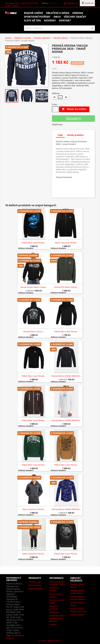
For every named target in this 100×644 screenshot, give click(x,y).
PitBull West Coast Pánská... (34, 243)
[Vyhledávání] (59, 28)
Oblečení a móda (58, 13)
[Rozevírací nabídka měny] (53, 3)
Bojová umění (33, 13)
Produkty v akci (35, 582)
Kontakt (53, 624)
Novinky (50, 20)
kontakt (65, 20)
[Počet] (55, 109)
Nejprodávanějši (36, 588)
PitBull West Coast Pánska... (66, 465)
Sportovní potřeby (37, 17)
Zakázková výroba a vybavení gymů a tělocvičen (58, 618)
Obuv (57, 17)
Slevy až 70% (32, 20)
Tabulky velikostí (77, 615)
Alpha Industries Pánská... (66, 243)
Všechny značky (75, 17)
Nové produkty (35, 585)
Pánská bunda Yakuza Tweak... (34, 287)
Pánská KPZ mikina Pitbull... (66, 287)
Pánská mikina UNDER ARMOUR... (66, 376)
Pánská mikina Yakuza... (34, 332)
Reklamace (54, 612)
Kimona (78, 13)
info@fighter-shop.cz (15, 637)
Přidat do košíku (74, 109)
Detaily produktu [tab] (75, 135)
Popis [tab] (60, 135)
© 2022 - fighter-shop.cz (50, 641)
